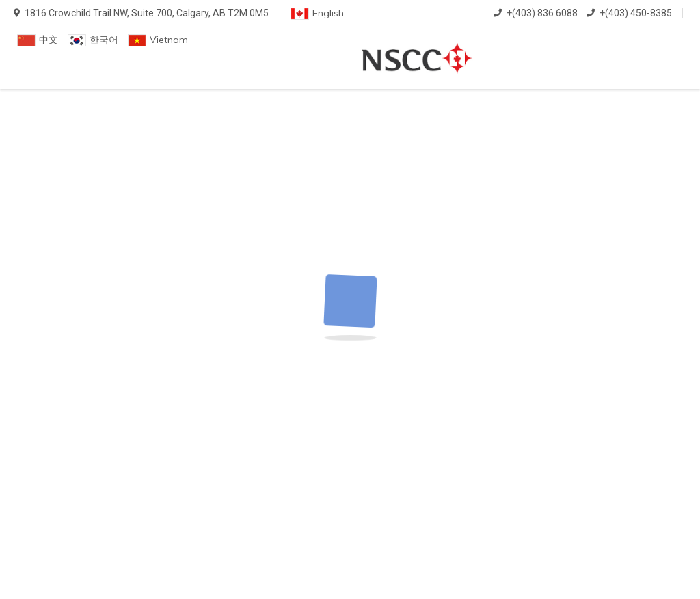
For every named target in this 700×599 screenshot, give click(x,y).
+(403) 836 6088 (536, 13)
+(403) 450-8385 (629, 13)
